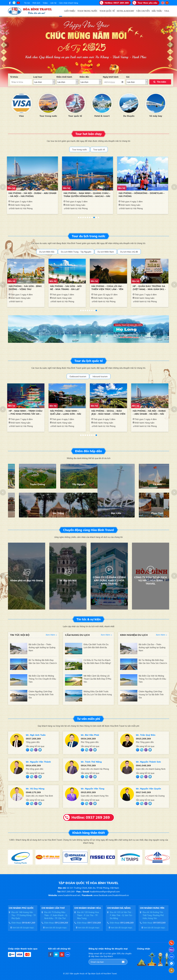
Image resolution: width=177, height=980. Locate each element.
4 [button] (85, 217)
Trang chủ (61, 11)
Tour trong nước (75, 116)
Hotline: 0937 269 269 (91, 817)
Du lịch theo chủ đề (129, 252)
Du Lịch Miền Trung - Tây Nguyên (76, 252)
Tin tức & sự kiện (88, 619)
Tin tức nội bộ (20, 635)
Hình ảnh (36, 3)
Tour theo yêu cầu (147, 3)
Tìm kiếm (162, 82)
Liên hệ (53, 3)
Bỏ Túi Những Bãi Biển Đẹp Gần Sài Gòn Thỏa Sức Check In (43, 662)
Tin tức (27, 3)
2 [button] (81, 217)
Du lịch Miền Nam (106, 252)
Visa (48, 116)
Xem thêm (50, 635)
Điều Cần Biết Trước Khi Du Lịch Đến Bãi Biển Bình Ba (96, 646)
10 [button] (98, 217)
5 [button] (87, 217)
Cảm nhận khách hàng (68, 3)
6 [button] (90, 217)
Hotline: (117, 3)
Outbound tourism (78, 376)
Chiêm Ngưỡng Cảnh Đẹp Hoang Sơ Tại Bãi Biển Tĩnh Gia (41, 694)
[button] (6, 45)
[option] (21, 105)
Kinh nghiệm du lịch (134, 635)
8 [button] (94, 217)
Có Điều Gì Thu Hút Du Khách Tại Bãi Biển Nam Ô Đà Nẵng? (97, 662)
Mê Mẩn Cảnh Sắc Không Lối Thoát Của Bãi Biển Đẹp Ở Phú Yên (97, 679)
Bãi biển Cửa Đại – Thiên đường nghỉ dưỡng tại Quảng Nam (42, 647)
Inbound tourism (100, 376)
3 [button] (83, 217)
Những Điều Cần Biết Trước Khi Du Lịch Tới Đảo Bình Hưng (98, 693)
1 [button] (79, 217)
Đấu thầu (21, 116)
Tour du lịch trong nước (88, 236)
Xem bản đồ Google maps (24, 927)
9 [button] (96, 217)
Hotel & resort (129, 116)
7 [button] (92, 217)
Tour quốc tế (102, 116)
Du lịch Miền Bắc (47, 252)
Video (45, 3)
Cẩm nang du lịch (77, 635)
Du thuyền (156, 116)
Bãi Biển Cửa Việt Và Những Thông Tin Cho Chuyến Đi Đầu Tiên (42, 679)
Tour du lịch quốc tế (89, 361)
